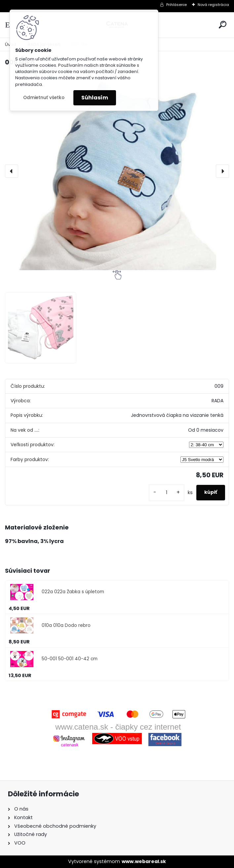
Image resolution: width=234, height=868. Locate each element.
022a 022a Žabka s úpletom (73, 592)
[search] (223, 25)
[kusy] (167, 493)
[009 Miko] (117, 171)
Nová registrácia (213, 5)
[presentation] (12, 171)
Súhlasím (95, 98)
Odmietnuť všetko (44, 98)
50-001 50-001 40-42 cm (70, 659)
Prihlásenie (176, 5)
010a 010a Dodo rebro (66, 625)
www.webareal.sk (144, 861)
